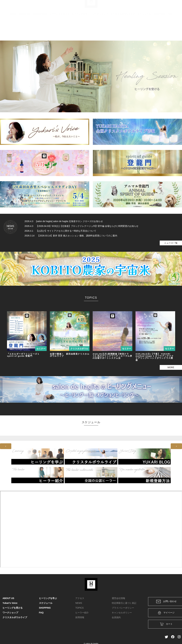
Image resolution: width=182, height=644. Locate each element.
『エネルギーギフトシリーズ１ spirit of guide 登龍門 (23, 355)
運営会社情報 (118, 598)
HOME (13, 30)
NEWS (79, 603)
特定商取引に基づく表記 (124, 603)
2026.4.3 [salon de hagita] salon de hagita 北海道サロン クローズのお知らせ (64, 221)
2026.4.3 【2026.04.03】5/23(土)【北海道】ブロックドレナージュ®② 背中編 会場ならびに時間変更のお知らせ (81, 226)
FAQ (170, 30)
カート (145, 7)
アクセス (80, 598)
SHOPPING (159, 30)
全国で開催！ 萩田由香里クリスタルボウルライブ (70, 355)
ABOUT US (25, 30)
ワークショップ (100, 30)
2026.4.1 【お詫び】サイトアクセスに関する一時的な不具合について (60, 231)
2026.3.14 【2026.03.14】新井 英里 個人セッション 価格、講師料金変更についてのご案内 (71, 236)
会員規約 (116, 617)
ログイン (158, 7)
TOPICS (79, 608)
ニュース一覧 (171, 243)
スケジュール (144, 30)
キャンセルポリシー (122, 613)
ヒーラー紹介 (82, 613)
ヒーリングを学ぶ (81, 30)
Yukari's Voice (40, 30)
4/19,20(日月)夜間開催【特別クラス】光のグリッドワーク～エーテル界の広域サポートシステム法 (112, 356)
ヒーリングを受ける (59, 30)
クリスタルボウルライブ (123, 30)
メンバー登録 (174, 7)
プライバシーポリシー (123, 608)
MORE (171, 367)
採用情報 (80, 617)
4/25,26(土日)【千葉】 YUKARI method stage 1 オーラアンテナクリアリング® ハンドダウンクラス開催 (155, 357)
